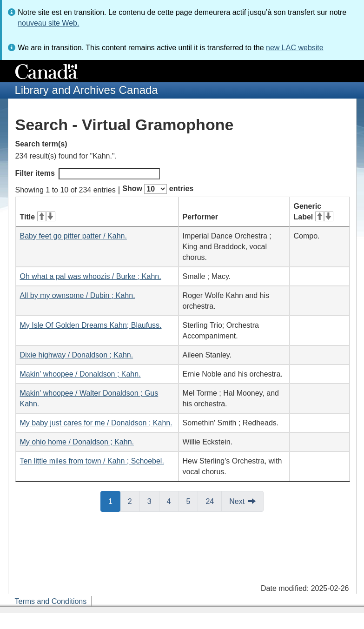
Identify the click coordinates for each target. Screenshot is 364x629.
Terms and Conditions (51, 601)
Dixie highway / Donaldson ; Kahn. (77, 355)
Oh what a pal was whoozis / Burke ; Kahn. (91, 276)
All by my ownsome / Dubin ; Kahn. (78, 295)
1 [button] (114, 501)
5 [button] (192, 501)
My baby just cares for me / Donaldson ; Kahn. (96, 423)
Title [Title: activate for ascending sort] (38, 217)
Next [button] (237, 501)
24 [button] (214, 501)
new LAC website (295, 48)
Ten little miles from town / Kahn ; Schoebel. (92, 461)
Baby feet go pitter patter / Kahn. (73, 236)
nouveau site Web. (48, 23)
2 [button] (134, 501)
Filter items (88, 174)
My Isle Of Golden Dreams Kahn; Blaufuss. (91, 325)
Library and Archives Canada (86, 90)
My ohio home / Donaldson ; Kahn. (77, 442)
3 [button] (153, 501)
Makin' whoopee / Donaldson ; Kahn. (80, 374)
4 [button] (173, 501)
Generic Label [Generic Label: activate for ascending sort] (314, 212)
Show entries (158, 189)
